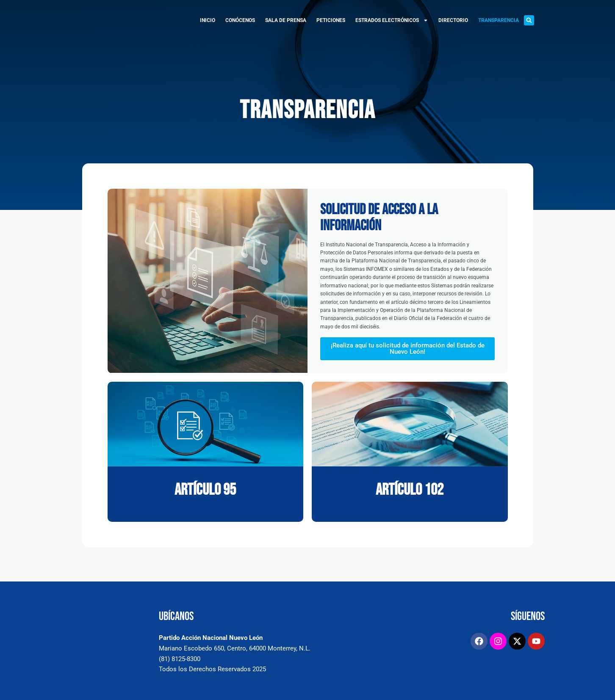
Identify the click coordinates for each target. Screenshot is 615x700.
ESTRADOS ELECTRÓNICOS (392, 20)
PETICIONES (331, 20)
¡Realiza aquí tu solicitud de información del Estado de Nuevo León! (408, 355)
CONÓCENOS (240, 20)
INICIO (208, 20)
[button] (529, 20)
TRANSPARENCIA (499, 20)
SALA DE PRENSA (286, 20)
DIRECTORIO (453, 20)
